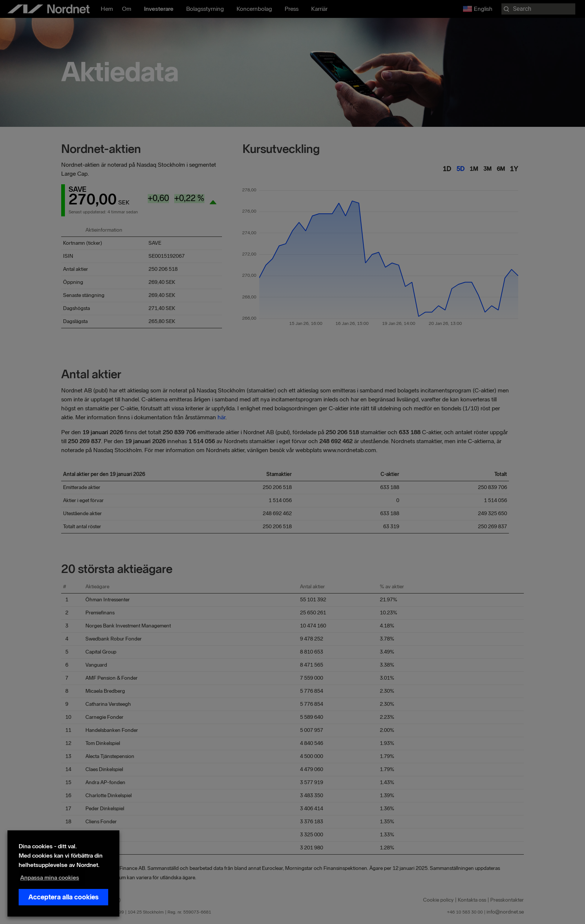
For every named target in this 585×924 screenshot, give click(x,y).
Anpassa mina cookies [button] (50, 878)
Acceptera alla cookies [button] (63, 897)
